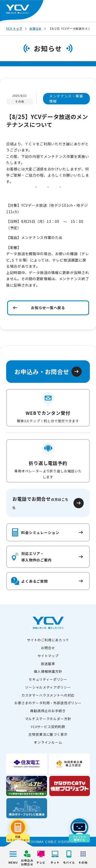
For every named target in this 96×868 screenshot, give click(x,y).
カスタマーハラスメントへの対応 (48, 695)
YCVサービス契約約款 (48, 727)
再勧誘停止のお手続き (48, 711)
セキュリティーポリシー (48, 679)
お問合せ (48, 648)
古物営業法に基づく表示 (48, 734)
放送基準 (48, 664)
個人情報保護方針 (48, 671)
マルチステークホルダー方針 (48, 719)
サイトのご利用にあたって (48, 640)
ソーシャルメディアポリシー (48, 687)
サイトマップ (48, 656)
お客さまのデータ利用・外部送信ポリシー (48, 703)
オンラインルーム (48, 742)
